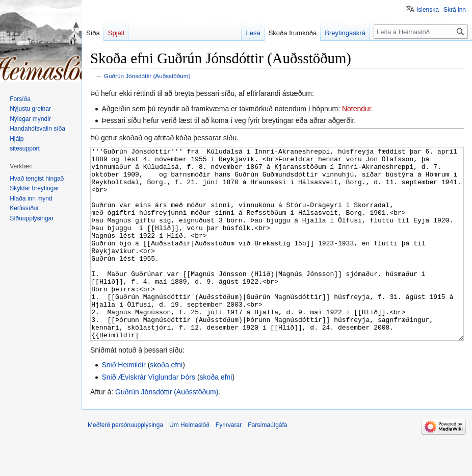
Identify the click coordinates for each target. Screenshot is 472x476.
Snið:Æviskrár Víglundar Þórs (148, 415)
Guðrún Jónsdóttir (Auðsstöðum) (147, 76)
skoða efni (166, 403)
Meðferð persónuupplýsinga (125, 463)
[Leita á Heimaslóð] (421, 32)
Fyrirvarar (229, 463)
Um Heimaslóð (189, 463)
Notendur (357, 109)
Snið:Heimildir (123, 403)
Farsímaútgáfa (267, 463)
